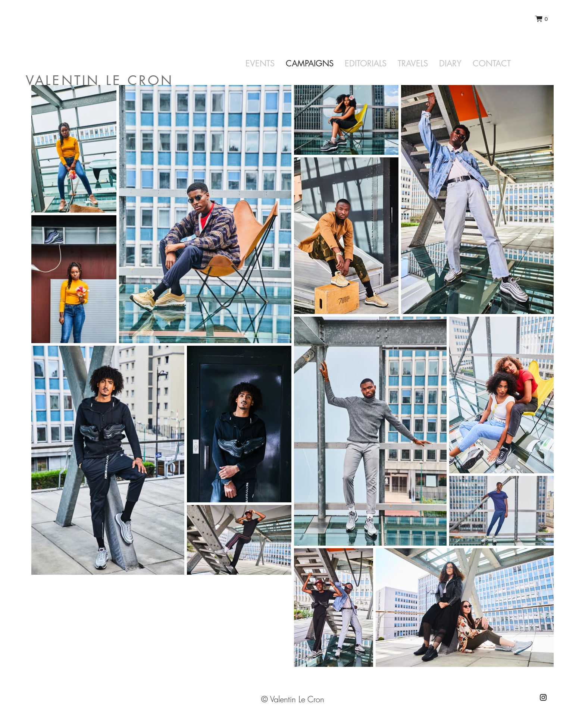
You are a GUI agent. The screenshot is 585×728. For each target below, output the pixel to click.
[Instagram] (543, 697)
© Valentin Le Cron (293, 699)
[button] (541, 19)
